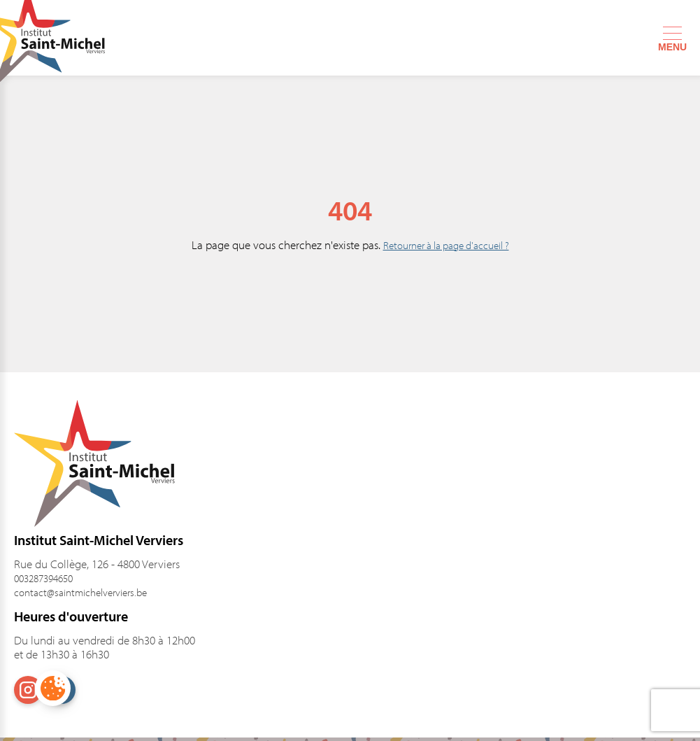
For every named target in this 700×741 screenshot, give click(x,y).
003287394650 (43, 578)
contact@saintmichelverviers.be (80, 592)
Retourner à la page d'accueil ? (446, 245)
